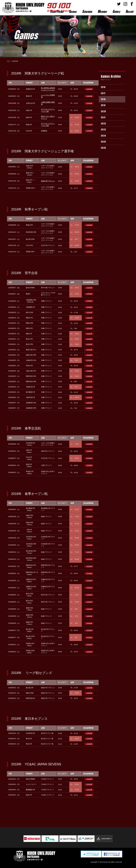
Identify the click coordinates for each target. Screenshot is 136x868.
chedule (87, 11)
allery (116, 11)
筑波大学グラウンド (48, 181)
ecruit (129, 11)
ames (73, 11)
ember (102, 11)
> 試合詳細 (89, 89)
